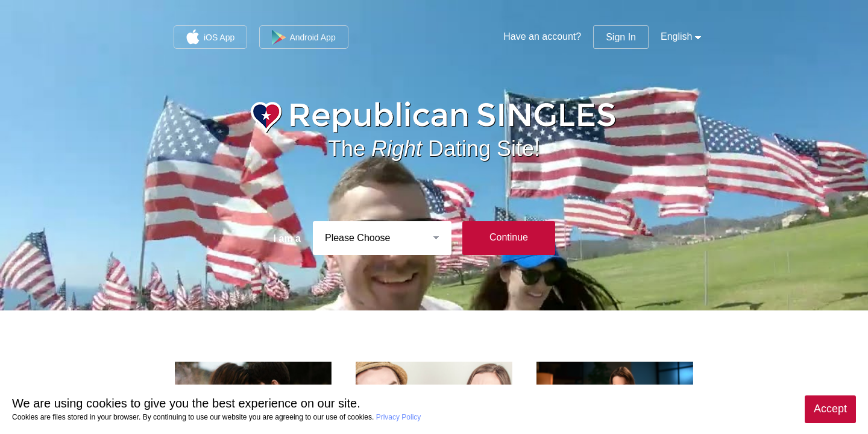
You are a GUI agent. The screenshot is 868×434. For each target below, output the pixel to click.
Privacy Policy (399, 417)
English (676, 36)
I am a (287, 238)
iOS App (210, 37)
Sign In (621, 37)
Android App (303, 37)
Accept (830, 409)
